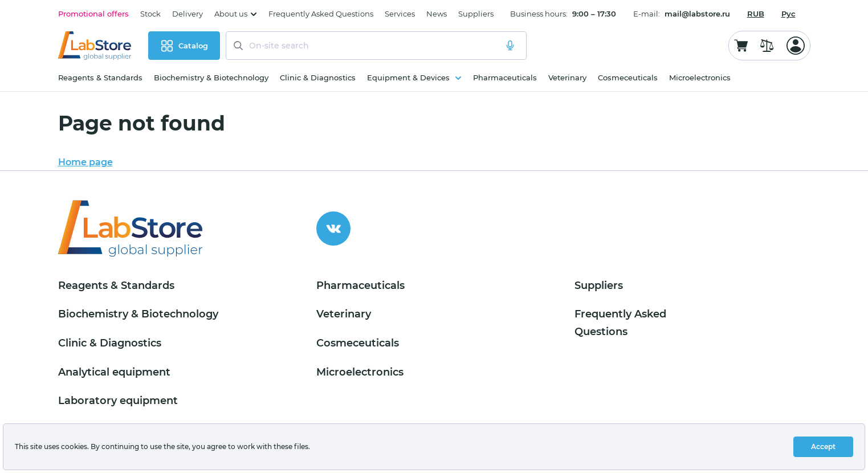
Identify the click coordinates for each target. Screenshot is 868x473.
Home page (85, 162)
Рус (788, 14)
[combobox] (756, 14)
